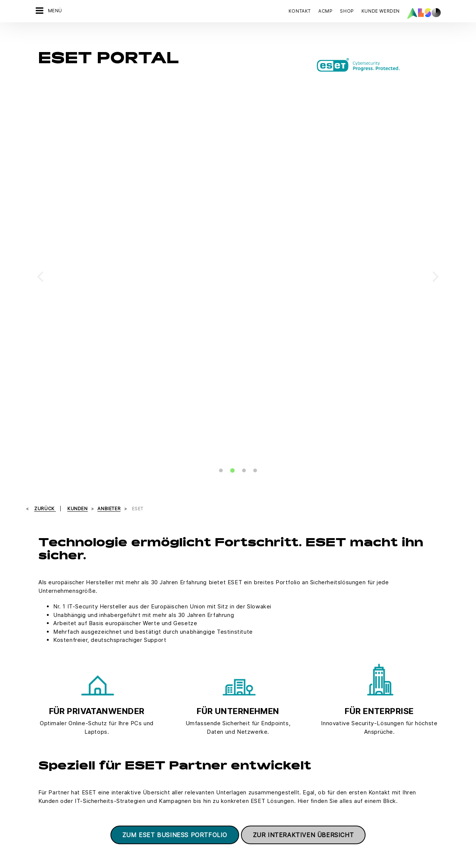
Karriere (40, 724)
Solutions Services (120, 763)
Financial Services (120, 724)
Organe (39, 750)
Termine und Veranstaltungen (364, 474)
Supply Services (118, 776)
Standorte (42, 776)
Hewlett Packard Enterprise (267, 750)
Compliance (44, 711)
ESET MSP (196, 490)
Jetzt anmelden (351, 808)
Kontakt (300, 11)
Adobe (242, 724)
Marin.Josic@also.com (166, 639)
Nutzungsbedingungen (274, 813)
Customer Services (189, 724)
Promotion (196, 459)
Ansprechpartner (64, 474)
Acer (239, 711)
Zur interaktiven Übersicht (303, 398)
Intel (239, 776)
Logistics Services (120, 750)
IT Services (111, 737)
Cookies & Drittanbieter (123, 813)
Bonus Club (179, 711)
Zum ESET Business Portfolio (175, 398)
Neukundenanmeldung (192, 737)
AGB (84, 813)
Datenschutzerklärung (183, 813)
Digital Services (117, 711)
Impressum (228, 813)
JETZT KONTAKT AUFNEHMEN (365, 739)
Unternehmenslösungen (215, 474)
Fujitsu (241, 737)
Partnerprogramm (348, 459)
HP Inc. (242, 763)
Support (334, 490)
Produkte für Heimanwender (80, 490)
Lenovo (243, 789)
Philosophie (44, 763)
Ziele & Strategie (50, 789)
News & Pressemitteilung (60, 737)
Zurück (45, 72)
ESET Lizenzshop (65, 459)
